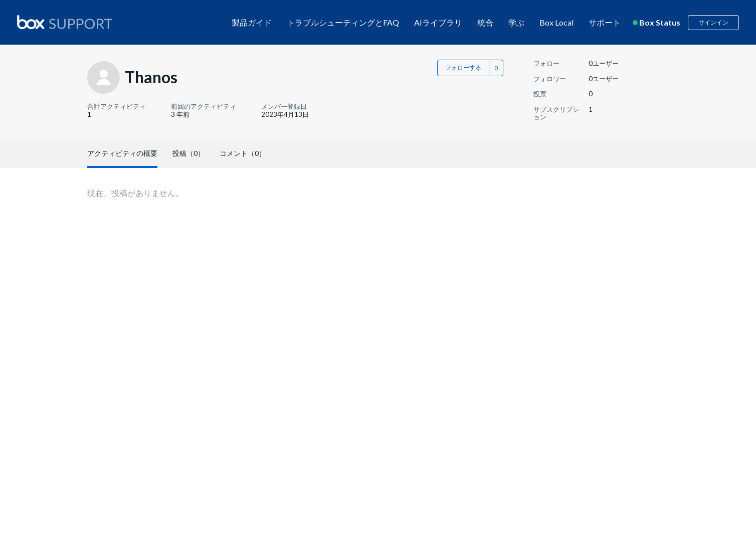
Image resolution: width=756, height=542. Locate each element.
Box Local (556, 22)
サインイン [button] (713, 22)
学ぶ (516, 22)
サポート (605, 22)
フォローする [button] (463, 67)
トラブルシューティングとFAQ (343, 22)
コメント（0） (243, 153)
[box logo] (65, 22)
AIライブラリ (438, 22)
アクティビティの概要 (122, 153)
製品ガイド (252, 22)
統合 (485, 22)
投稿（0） (188, 153)
